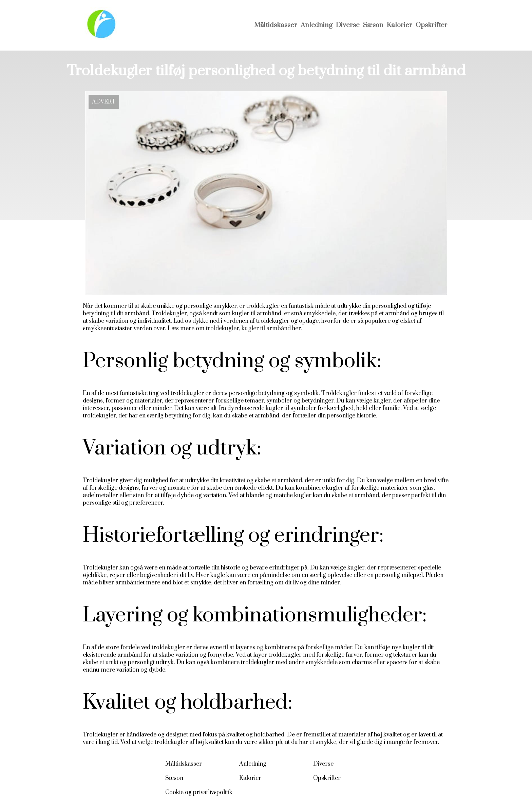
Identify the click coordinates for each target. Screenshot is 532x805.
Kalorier (400, 25)
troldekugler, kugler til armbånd (248, 329)
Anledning (317, 25)
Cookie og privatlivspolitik (199, 792)
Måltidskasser (276, 25)
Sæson (373, 25)
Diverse (348, 25)
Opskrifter (432, 25)
